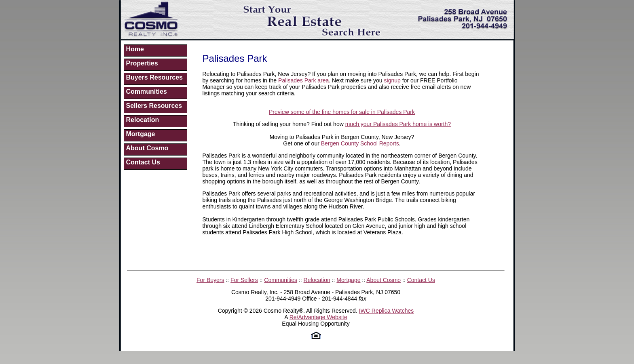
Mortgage (141, 134)
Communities (147, 92)
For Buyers (210, 280)
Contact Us (143, 162)
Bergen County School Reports (360, 143)
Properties (142, 63)
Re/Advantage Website (318, 317)
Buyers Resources (155, 77)
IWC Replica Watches (387, 311)
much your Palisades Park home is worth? (398, 124)
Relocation (143, 120)
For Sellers (244, 280)
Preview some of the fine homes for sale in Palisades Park (342, 112)
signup (392, 80)
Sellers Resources (154, 106)
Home (135, 49)
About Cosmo (147, 148)
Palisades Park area (303, 80)
